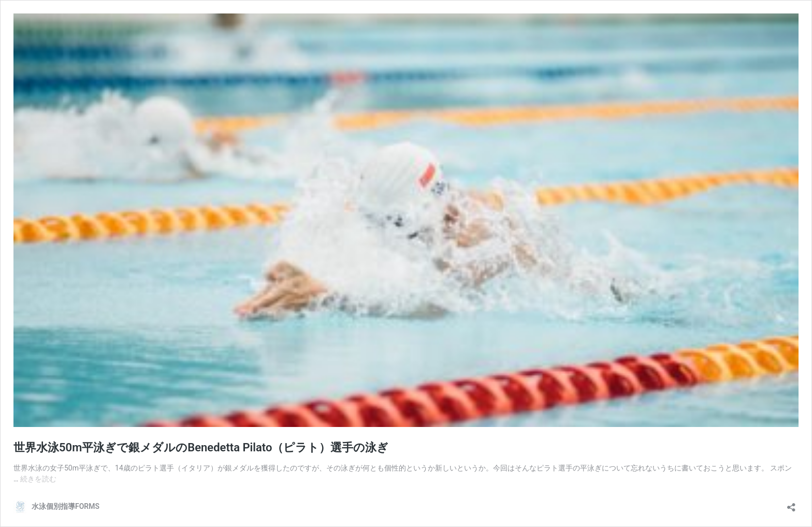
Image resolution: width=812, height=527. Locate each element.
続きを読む (38, 479)
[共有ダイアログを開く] (791, 504)
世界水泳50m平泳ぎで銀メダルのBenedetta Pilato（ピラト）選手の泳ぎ (201, 447)
